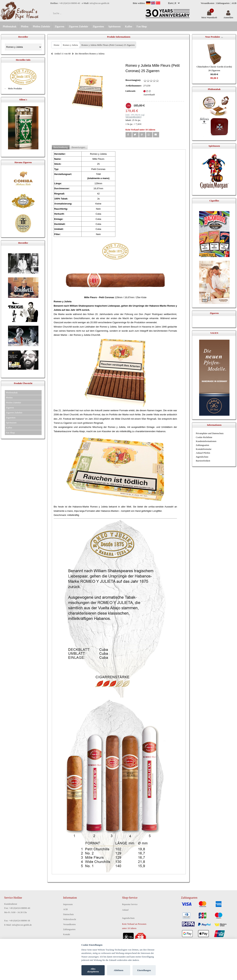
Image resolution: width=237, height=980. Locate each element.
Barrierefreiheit (203, 461)
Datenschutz (68, 914)
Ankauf (125, 910)
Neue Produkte (213, 37)
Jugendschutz (202, 457)
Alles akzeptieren (93, 970)
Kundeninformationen (206, 441)
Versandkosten (208, 3)
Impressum (68, 904)
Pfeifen (25, 27)
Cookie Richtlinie (204, 437)
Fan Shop (142, 27)
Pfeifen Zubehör (42, 27)
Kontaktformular (204, 449)
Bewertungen (78, 147)
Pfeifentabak (10, 27)
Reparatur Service (130, 904)
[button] (129, 135)
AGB (234, 3)
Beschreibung (61, 147)
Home (57, 45)
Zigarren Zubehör (78, 27)
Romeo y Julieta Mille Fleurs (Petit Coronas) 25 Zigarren (108, 45)
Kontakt (67, 934)
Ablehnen (118, 970)
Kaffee (129, 27)
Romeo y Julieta (70, 45)
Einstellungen (144, 970)
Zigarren (59, 27)
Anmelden (228, 16)
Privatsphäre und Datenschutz (210, 433)
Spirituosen (114, 27)
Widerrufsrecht (70, 919)
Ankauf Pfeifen (203, 453)
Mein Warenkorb (209, 16)
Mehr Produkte (15, 88)
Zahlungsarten (223, 3)
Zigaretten (98, 27)
